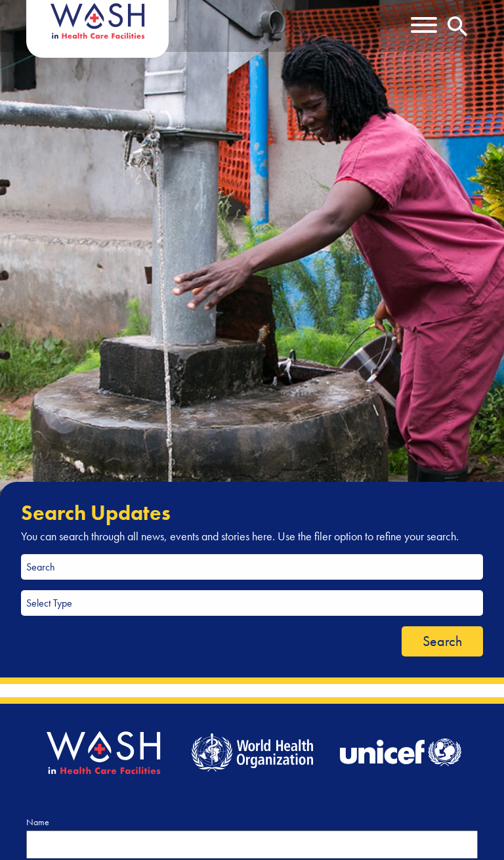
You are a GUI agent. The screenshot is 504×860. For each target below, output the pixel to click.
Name (38, 822)
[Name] (252, 844)
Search (442, 641)
